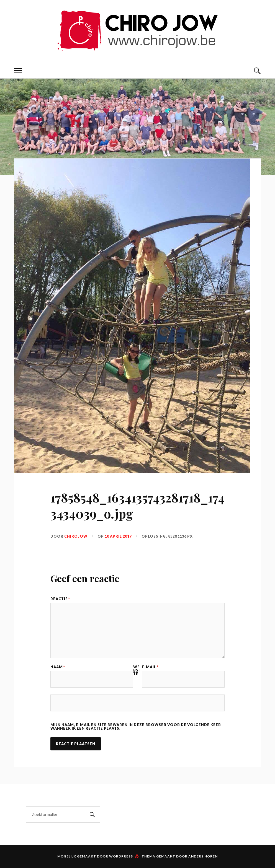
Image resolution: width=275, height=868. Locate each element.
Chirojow (76, 536)
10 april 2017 (118, 536)
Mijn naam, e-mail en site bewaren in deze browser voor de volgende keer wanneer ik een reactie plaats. (136, 727)
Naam (58, 667)
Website (137, 670)
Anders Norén (203, 856)
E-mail (150, 667)
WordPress (121, 856)
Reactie (60, 599)
